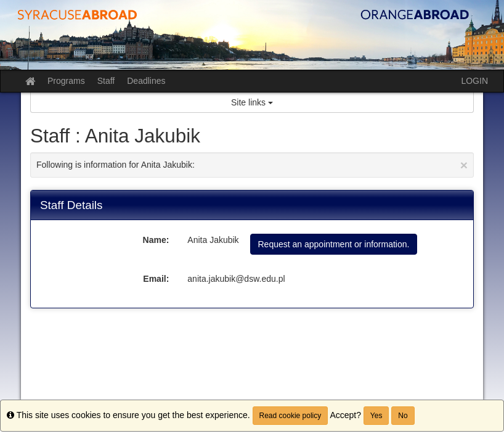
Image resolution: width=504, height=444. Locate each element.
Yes (376, 416)
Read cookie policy (291, 416)
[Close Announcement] (464, 165)
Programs (66, 81)
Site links (252, 102)
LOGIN (474, 81)
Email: (156, 279)
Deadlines (146, 81)
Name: (156, 240)
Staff (106, 81)
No (403, 416)
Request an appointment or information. (334, 244)
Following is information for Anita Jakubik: (252, 165)
